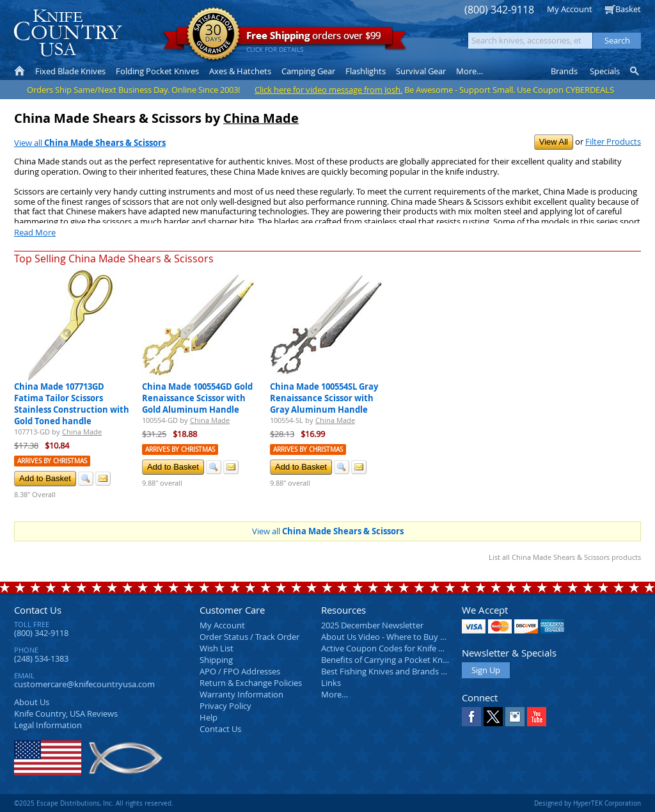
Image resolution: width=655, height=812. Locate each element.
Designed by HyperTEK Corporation (588, 803)
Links (331, 683)
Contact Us (38, 610)
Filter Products (613, 141)
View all (90, 143)
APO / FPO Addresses (240, 671)
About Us (32, 702)
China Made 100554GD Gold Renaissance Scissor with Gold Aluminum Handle (197, 398)
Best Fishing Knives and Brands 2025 (390, 671)
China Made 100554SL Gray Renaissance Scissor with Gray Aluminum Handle (324, 398)
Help (209, 717)
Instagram (515, 717)
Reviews (66, 713)
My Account (570, 9)
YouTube (537, 717)
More (470, 71)
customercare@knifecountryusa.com (84, 684)
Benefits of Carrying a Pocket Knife (386, 660)
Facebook (471, 717)
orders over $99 (285, 39)
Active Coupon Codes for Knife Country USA (404, 648)
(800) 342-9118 (499, 10)
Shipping (216, 660)
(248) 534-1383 (41, 658)
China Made (261, 118)
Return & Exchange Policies (251, 683)
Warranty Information (241, 694)
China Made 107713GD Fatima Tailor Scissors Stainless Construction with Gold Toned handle (72, 404)
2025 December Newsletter (372, 625)
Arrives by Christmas (52, 461)
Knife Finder (635, 71)
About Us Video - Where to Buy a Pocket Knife (407, 637)
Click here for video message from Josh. (328, 90)
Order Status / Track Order (249, 637)
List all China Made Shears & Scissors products (565, 557)
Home (20, 71)
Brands (564, 71)
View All (554, 142)
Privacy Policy (225, 706)
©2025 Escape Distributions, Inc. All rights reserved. (94, 803)
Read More (35, 232)
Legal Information (48, 725)
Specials (605, 71)
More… (335, 694)
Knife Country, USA (68, 33)
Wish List (217, 648)
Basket (628, 9)
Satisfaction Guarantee (213, 35)
